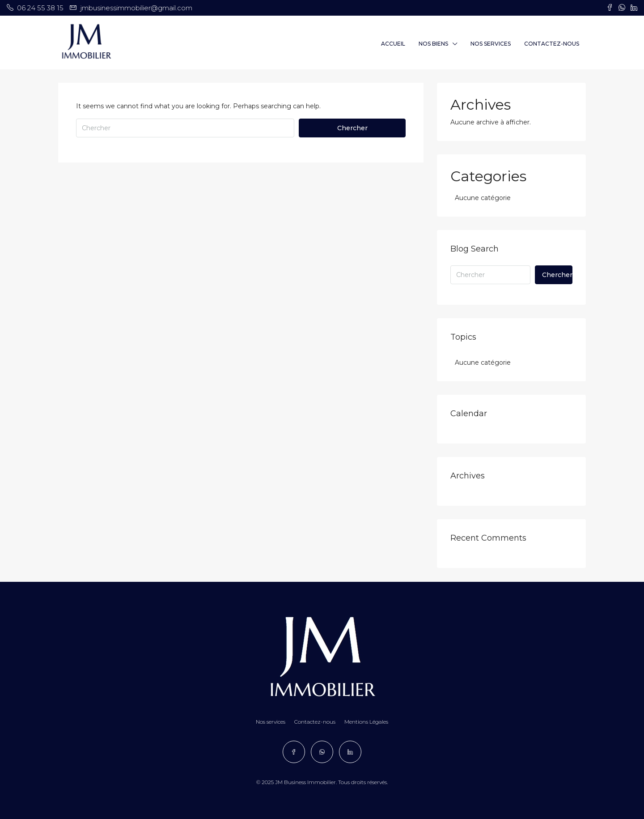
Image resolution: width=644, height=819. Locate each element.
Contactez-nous (552, 44)
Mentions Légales (366, 722)
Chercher (352, 128)
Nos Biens (433, 44)
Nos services (491, 44)
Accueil (393, 44)
